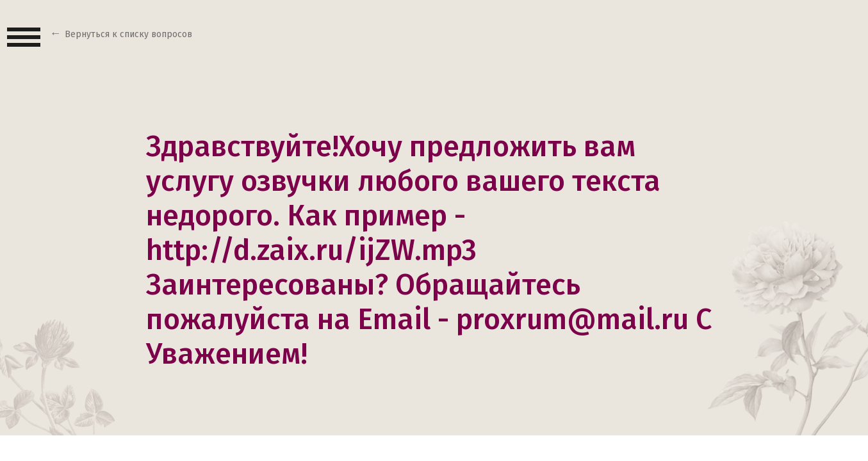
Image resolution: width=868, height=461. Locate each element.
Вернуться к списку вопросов (128, 34)
